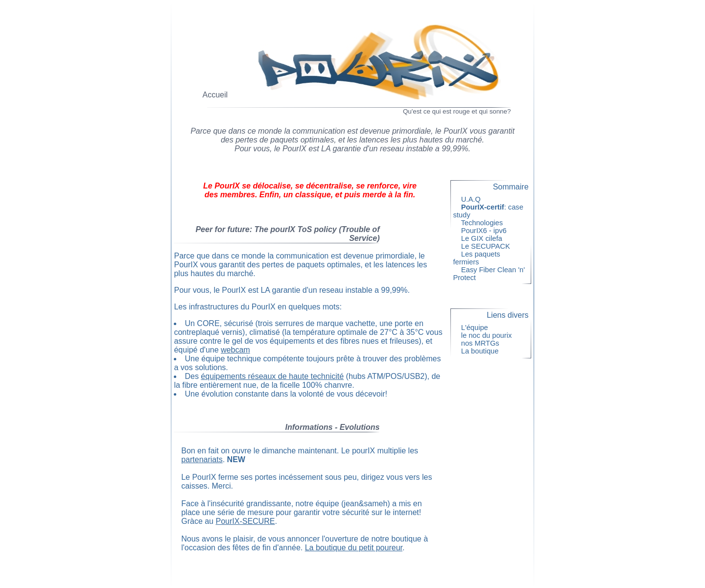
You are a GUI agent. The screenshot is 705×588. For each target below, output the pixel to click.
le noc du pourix (486, 335)
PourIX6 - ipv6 (483, 231)
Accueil (215, 95)
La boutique (480, 351)
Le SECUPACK (485, 246)
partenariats (202, 459)
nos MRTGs (480, 343)
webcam (235, 350)
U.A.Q (470, 199)
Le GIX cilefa (481, 238)
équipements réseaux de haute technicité (272, 376)
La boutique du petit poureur (354, 548)
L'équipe (474, 328)
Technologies (482, 223)
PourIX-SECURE (245, 521)
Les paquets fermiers (476, 258)
